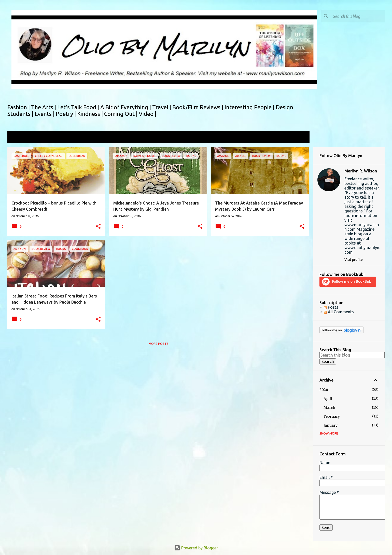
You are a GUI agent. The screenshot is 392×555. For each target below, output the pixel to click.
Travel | (162, 107)
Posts (331, 307)
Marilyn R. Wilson (361, 171)
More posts (159, 344)
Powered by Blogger (196, 548)
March (329, 408)
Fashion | (19, 107)
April (328, 399)
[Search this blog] (358, 16)
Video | (148, 114)
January (331, 425)
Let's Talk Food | (79, 107)
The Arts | (44, 107)
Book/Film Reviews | (198, 107)
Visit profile (354, 260)
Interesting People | (250, 107)
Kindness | (91, 114)
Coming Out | (121, 114)
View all (299, 137)
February (332, 416)
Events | (45, 114)
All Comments (339, 312)
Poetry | (66, 114)
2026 (324, 390)
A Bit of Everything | (126, 107)
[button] (98, 227)
